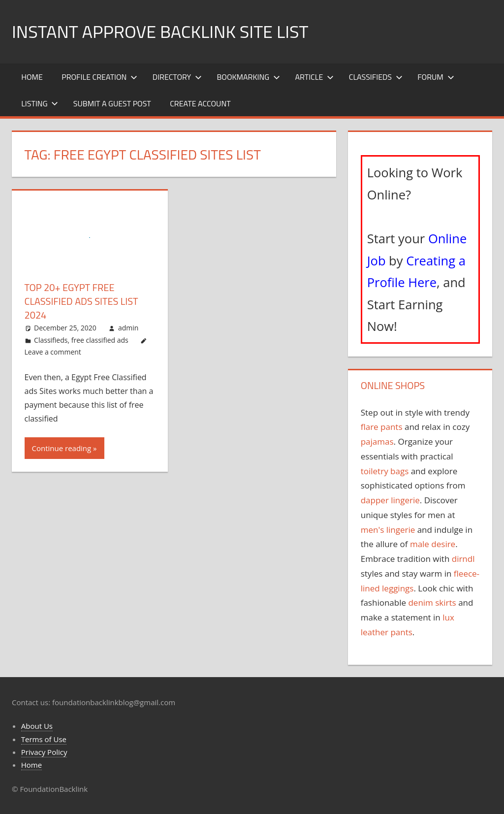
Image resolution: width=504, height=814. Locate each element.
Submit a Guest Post (112, 103)
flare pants (382, 427)
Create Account (200, 103)
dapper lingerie (390, 500)
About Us (37, 726)
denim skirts (432, 602)
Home (32, 77)
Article (315, 77)
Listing (40, 103)
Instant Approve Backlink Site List (160, 31)
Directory (177, 77)
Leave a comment (53, 352)
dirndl (463, 559)
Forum (436, 77)
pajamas (377, 441)
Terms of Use (44, 739)
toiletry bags (385, 471)
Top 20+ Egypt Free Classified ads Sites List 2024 (81, 301)
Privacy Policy (44, 752)
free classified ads (100, 340)
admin (128, 328)
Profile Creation (99, 77)
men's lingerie (388, 530)
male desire (433, 544)
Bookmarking (249, 77)
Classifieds (376, 77)
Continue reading (62, 448)
